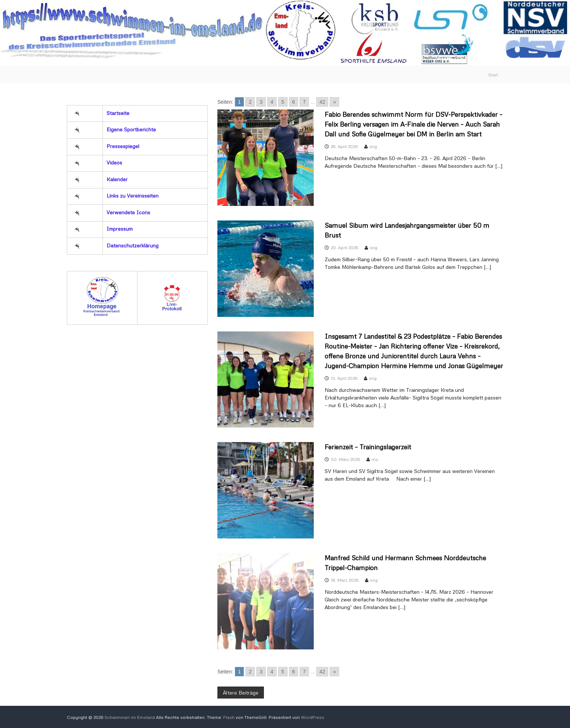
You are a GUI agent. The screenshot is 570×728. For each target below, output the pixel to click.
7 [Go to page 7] (304, 102)
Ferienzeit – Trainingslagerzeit (368, 447)
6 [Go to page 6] (294, 102)
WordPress (313, 717)
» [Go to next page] (334, 102)
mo (375, 459)
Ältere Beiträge (241, 693)
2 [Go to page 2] (250, 102)
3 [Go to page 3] (261, 102)
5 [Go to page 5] (283, 102)
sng (373, 146)
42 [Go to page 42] (322, 102)
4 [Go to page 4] (272, 102)
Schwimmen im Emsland (130, 717)
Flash (229, 717)
